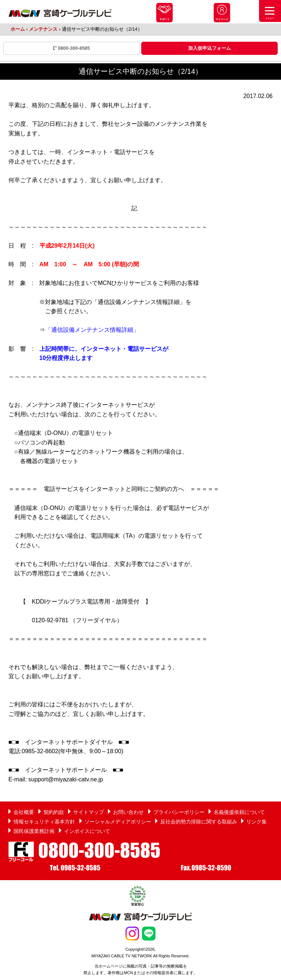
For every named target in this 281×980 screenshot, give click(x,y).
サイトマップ (89, 812)
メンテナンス (43, 29)
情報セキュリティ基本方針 (44, 822)
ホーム (18, 29)
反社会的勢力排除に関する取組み (199, 822)
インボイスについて (87, 831)
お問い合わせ (128, 812)
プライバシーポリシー (179, 812)
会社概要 (24, 812)
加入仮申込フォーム (209, 48)
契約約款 (54, 812)
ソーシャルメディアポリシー (118, 822)
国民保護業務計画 (34, 831)
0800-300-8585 (72, 48)
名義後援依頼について (239, 812)
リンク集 (256, 822)
